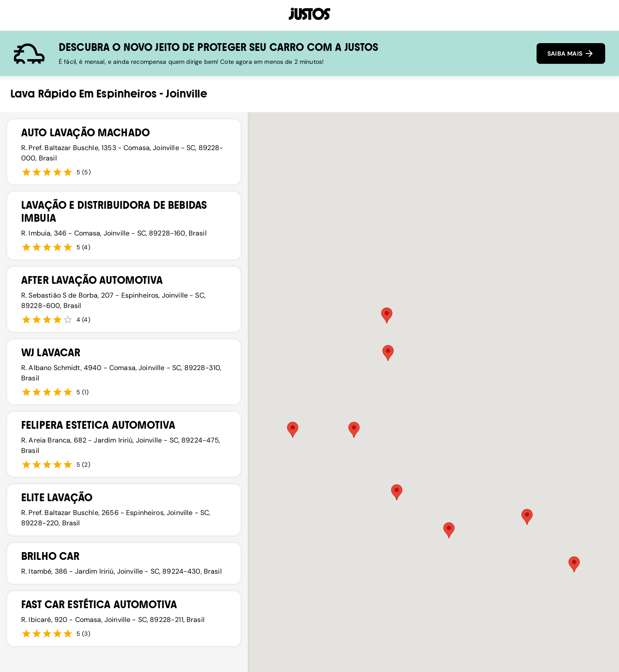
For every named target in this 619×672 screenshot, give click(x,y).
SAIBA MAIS (571, 53)
